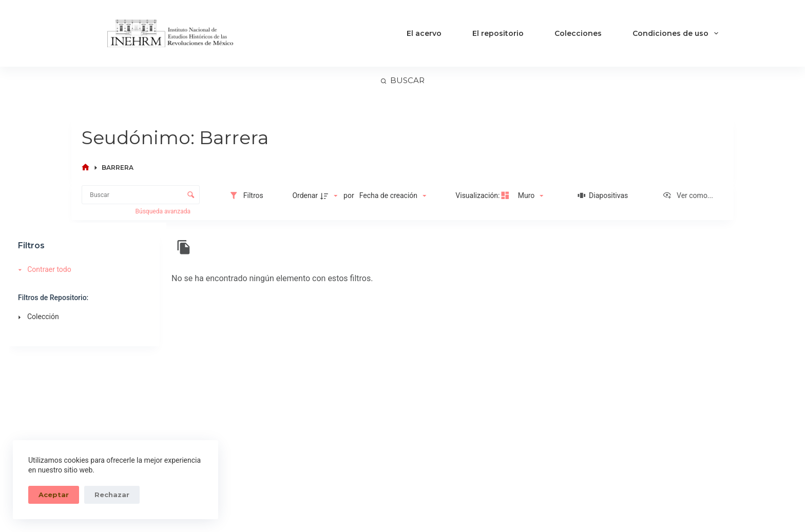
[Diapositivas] (603, 195)
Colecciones (578, 33)
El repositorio (498, 33)
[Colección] (82, 317)
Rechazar (112, 495)
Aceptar (54, 495)
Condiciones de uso (677, 33)
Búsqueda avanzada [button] (164, 211)
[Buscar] (403, 81)
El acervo (424, 33)
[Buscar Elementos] (141, 195)
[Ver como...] (688, 195)
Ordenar (305, 195)
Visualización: (478, 195)
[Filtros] (246, 195)
